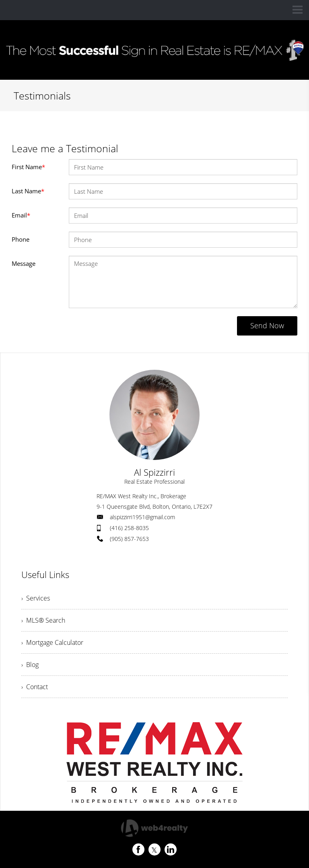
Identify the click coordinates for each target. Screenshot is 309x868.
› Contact (35, 687)
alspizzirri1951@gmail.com (142, 517)
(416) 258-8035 (129, 528)
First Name (28, 167)
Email (21, 215)
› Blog (30, 665)
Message (24, 263)
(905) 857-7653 (129, 539)
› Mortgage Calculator (52, 642)
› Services (36, 598)
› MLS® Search (43, 620)
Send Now (267, 325)
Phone (21, 239)
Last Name (28, 191)
